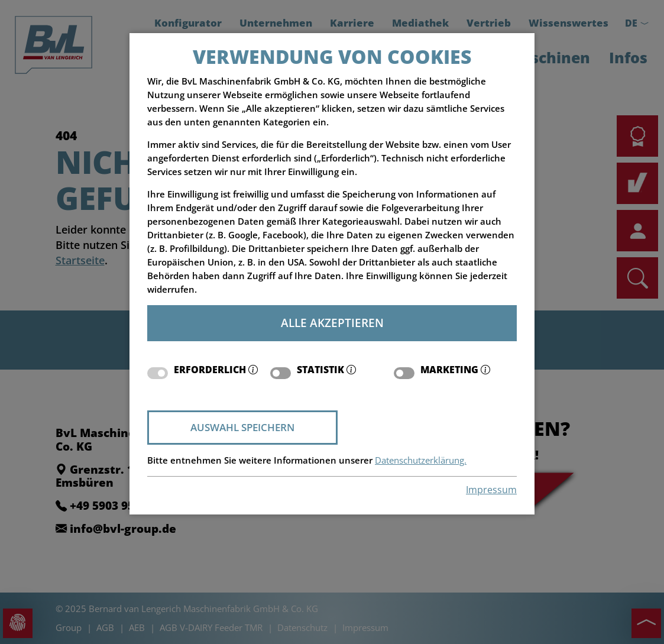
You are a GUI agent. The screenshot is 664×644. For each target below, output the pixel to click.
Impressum (491, 490)
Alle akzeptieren (332, 323)
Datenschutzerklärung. (421, 460)
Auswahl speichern (242, 427)
